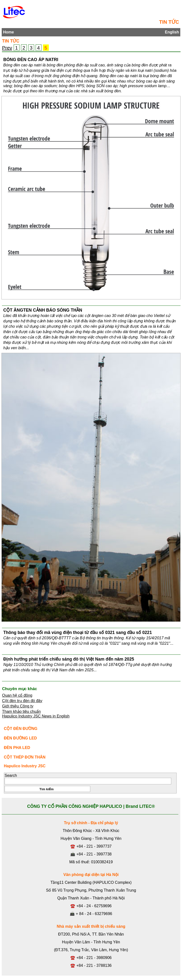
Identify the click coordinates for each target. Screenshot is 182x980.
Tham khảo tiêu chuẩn (21, 711)
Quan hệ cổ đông (17, 695)
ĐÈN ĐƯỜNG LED (20, 738)
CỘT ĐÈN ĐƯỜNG (21, 729)
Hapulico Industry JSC (25, 766)
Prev (7, 48)
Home (8, 32)
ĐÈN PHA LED (17, 748)
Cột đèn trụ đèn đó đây (22, 701)
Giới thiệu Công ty (18, 706)
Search (11, 775)
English (172, 32)
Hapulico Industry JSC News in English (36, 716)
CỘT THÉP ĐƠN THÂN (25, 757)
